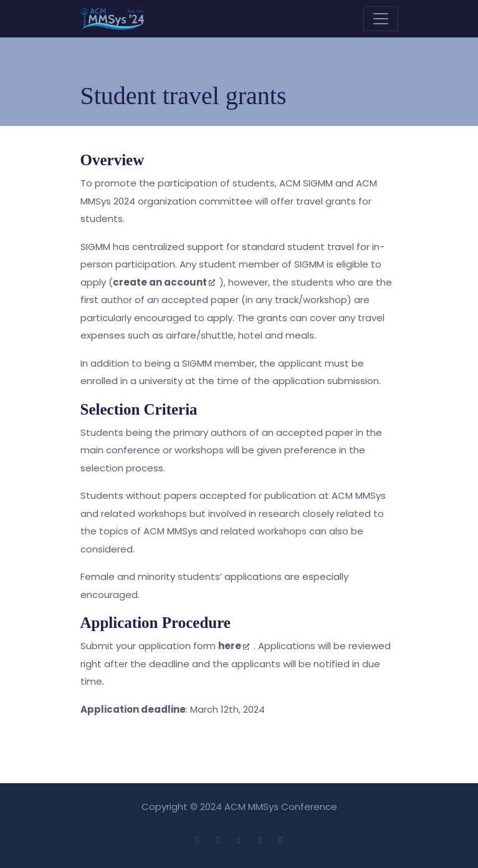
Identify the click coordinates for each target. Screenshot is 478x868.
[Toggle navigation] (381, 19)
